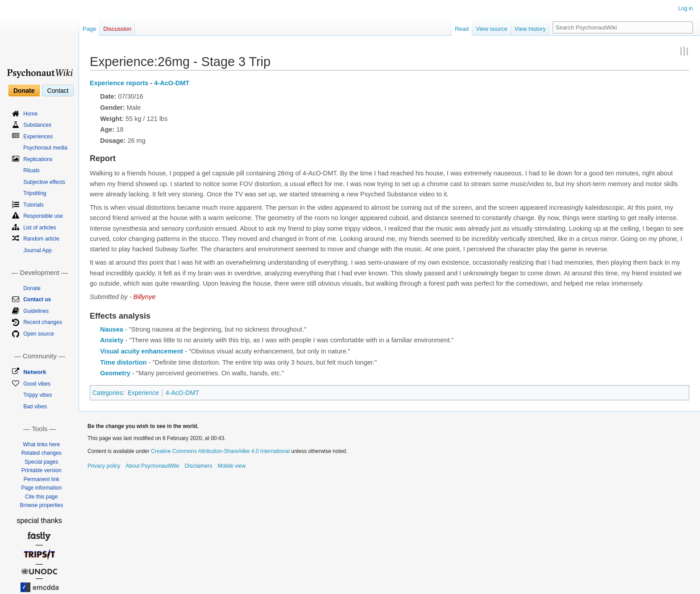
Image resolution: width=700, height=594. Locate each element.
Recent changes (43, 322)
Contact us (37, 299)
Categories (108, 393)
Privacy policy (104, 466)
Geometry (115, 373)
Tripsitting (35, 193)
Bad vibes (35, 407)
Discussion (117, 29)
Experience (143, 393)
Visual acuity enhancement (142, 351)
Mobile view (231, 466)
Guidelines (36, 311)
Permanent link (42, 479)
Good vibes (37, 384)
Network (35, 372)
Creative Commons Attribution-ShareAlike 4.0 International (220, 451)
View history (530, 29)
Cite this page (41, 497)
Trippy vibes (37, 395)
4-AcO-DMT (172, 83)
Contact (58, 91)
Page (89, 29)
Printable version (41, 470)
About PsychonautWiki (152, 466)
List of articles (40, 228)
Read (462, 29)
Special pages (41, 462)
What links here (41, 444)
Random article (41, 239)
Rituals (31, 170)
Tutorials (33, 205)
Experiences (38, 137)
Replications (38, 159)
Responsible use (43, 216)
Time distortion (123, 362)
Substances (37, 125)
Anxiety (112, 340)
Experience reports (119, 83)
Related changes (42, 453)
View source (492, 29)
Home (30, 114)
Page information (41, 488)
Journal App (37, 250)
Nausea (112, 329)
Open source (39, 334)
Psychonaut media (45, 148)
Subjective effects (44, 182)
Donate (24, 91)
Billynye (145, 297)
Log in (685, 8)
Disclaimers (198, 466)
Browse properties (41, 505)
